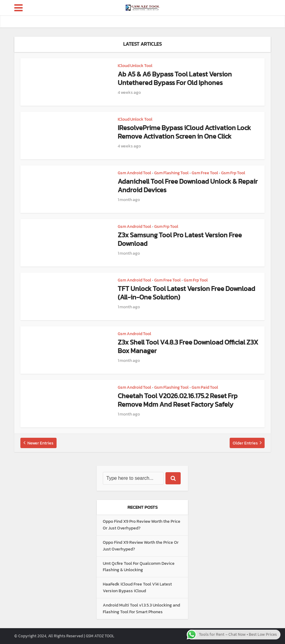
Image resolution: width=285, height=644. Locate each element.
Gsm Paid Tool (205, 387)
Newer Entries (40, 443)
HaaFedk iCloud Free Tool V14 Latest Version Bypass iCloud (137, 587)
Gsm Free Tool (205, 173)
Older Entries (245, 443)
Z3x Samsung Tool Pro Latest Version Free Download (180, 239)
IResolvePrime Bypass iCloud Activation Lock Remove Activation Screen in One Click (184, 132)
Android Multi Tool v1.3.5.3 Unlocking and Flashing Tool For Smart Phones (141, 609)
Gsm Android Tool (134, 173)
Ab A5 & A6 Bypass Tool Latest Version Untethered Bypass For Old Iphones (175, 78)
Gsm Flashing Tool (171, 173)
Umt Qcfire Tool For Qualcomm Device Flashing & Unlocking (139, 567)
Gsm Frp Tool (233, 173)
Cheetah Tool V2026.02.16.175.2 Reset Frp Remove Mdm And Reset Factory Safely (178, 400)
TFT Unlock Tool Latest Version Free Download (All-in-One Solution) (186, 293)
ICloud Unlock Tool (135, 66)
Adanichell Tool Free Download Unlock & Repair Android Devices (188, 186)
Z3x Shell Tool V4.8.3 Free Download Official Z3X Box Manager (188, 347)
